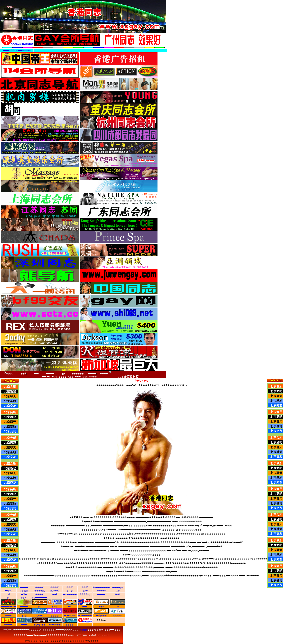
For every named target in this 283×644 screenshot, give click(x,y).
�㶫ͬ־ (70, 607)
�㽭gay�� (101, 616)
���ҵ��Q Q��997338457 (17, 50)
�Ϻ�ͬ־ (70, 591)
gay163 (24, 597)
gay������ (40, 598)
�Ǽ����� (70, 594)
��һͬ (55, 594)
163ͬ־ (118, 591)
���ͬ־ (70, 587)
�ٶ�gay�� (40, 625)
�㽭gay (8, 591)
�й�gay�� (55, 625)
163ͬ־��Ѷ (55, 591)
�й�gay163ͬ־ (70, 616)
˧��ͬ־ (118, 594)
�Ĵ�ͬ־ (85, 591)
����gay (118, 587)
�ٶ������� (101, 587)
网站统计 (83, 630)
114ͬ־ (9, 594)
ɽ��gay (24, 591)
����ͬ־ (24, 587)
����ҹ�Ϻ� (8, 607)
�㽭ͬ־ (9, 598)
